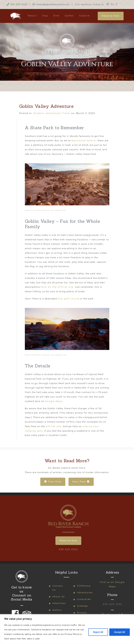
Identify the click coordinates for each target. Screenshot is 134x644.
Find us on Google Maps (112, 585)
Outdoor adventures (47, 113)
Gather (69, 16)
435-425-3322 (17, 4)
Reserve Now (111, 16)
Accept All (120, 632)
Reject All (98, 632)
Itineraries (84, 599)
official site (54, 427)
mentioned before (84, 141)
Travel (66, 113)
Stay (45, 16)
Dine (56, 16)
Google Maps (54, 401)
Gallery (57, 610)
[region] (67, 629)
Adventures (85, 593)
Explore (85, 16)
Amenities (59, 603)
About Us (59, 597)
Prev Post (53, 482)
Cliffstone (84, 586)
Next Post (81, 482)
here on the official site (57, 287)
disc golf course (69, 299)
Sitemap (82, 606)
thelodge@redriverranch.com (51, 4)
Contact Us (58, 588)
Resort (32, 16)
